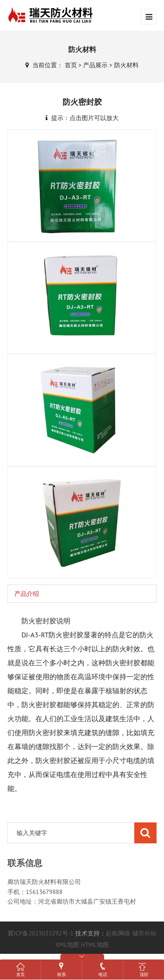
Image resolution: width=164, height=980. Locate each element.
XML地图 (67, 945)
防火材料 (126, 65)
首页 (71, 65)
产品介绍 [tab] (27, 594)
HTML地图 (95, 945)
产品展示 (95, 65)
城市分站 (144, 933)
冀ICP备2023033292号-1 (40, 933)
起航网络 (118, 933)
